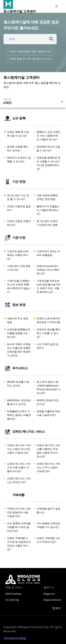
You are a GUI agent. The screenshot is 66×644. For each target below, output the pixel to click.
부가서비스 (16, 368)
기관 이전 (14, 237)
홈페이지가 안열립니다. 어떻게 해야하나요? (48, 210)
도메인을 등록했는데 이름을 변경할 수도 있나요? (18, 333)
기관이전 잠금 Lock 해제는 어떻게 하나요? (18, 255)
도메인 (7, 103)
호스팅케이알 (17, 578)
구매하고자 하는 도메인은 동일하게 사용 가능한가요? (19, 512)
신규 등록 (14, 118)
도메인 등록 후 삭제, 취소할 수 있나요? (30, 59)
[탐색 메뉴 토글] (56, 6)
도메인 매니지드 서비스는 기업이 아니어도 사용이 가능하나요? (19, 449)
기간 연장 (14, 182)
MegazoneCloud (52, 600)
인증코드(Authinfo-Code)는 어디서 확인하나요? (48, 270)
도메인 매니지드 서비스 (24, 431)
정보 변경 (14, 305)
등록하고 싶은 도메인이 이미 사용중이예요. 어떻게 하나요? (48, 136)
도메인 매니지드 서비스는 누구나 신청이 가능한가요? (48, 467)
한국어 (56, 608)
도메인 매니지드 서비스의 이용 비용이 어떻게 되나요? (19, 467)
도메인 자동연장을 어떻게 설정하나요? (30, 51)
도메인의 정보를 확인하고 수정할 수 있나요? (48, 333)
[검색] (25, 39)
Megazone (49, 594)
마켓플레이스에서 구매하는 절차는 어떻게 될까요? (19, 415)
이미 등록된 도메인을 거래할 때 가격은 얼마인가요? (19, 527)
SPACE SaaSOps (13, 594)
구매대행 (14, 495)
